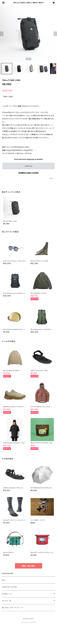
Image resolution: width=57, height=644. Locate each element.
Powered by (29, 622)
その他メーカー (7, 594)
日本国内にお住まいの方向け (29, 173)
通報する (52, 178)
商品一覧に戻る (29, 566)
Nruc (4, 580)
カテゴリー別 (7, 601)
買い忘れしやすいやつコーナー (13, 608)
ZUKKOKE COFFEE (9, 587)
